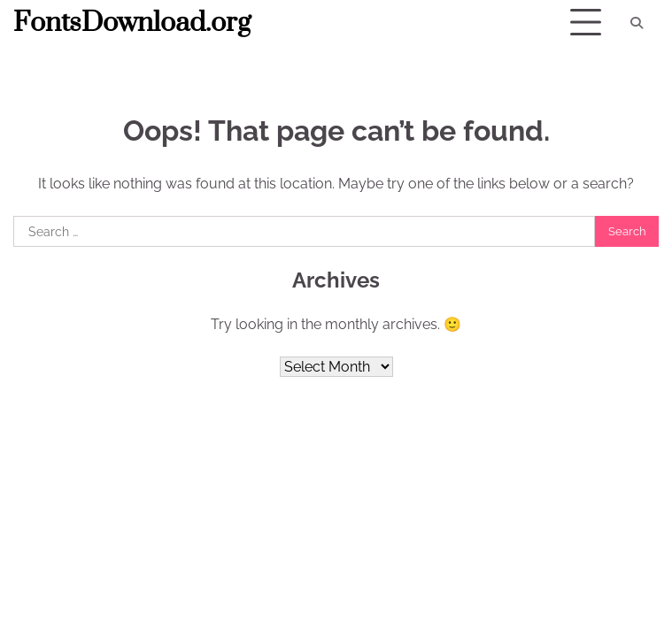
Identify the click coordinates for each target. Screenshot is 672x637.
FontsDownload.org (132, 23)
